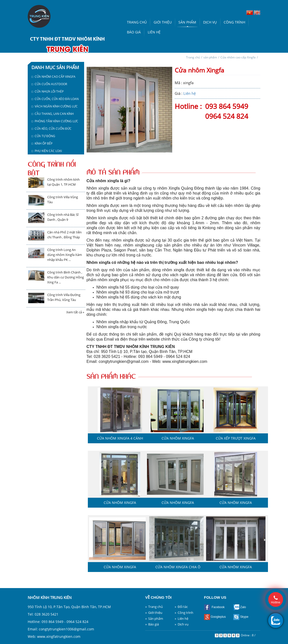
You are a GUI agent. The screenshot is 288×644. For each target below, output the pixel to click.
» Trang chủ (154, 607)
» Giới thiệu (154, 613)
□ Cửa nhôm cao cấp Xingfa (53, 77)
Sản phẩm (187, 22)
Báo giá (134, 32)
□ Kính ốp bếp (42, 143)
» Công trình (184, 613)
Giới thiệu (163, 22)
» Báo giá (152, 624)
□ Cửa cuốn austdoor (49, 84)
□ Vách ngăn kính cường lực (55, 106)
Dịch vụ (210, 22)
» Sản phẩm (154, 619)
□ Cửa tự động (43, 136)
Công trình (234, 22)
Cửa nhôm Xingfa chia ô (178, 567)
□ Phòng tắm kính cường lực (55, 121)
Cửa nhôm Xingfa (178, 438)
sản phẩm (210, 57)
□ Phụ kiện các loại (47, 151)
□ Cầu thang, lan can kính (53, 114)
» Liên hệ (181, 619)
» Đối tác (181, 607)
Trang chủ (137, 22)
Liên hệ (154, 32)
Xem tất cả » (75, 312)
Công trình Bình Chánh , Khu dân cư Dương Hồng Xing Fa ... (66, 277)
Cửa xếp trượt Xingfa (236, 438)
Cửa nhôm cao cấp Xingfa (238, 57)
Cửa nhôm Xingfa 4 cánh (120, 438)
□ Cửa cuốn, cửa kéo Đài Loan (55, 99)
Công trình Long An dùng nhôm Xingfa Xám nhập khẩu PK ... (65, 255)
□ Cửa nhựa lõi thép (48, 91)
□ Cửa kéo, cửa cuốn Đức (51, 129)
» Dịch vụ (182, 624)
